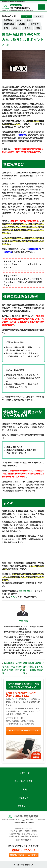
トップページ (24, 773)
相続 (29, 20)
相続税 (22, 24)
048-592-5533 (25, 591)
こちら (14, 597)
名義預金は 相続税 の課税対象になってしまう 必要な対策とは (34, 668)
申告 (19, 20)
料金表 (24, 789)
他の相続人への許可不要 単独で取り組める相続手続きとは (12, 668)
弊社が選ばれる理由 (24, 781)
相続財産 (35, 24)
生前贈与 (8, 20)
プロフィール (24, 806)
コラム (26, 16)
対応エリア (24, 798)
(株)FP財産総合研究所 (20, 7)
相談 (6, 28)
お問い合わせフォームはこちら (23, 730)
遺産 (38, 28)
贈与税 (28, 28)
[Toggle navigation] (41, 7)
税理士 (16, 28)
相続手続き (9, 24)
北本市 (38, 16)
